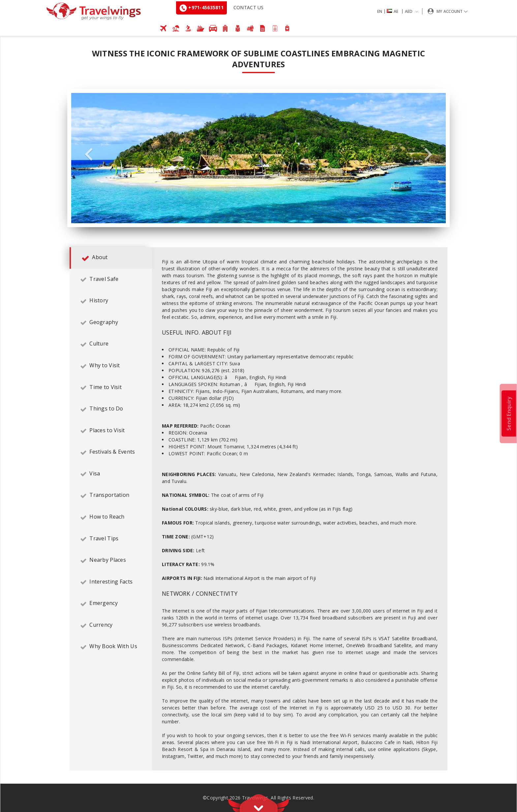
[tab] (111, 258)
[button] (399, 11)
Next (428, 155)
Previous (89, 155)
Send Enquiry (509, 413)
